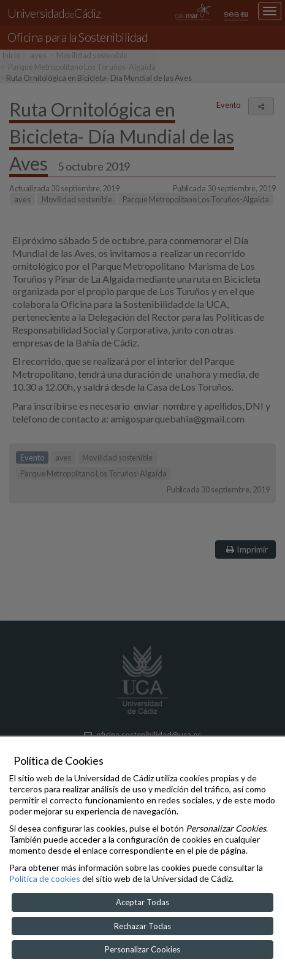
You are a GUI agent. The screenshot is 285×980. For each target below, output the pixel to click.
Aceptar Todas (142, 902)
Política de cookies (45, 879)
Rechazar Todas (142, 926)
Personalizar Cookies (142, 949)
